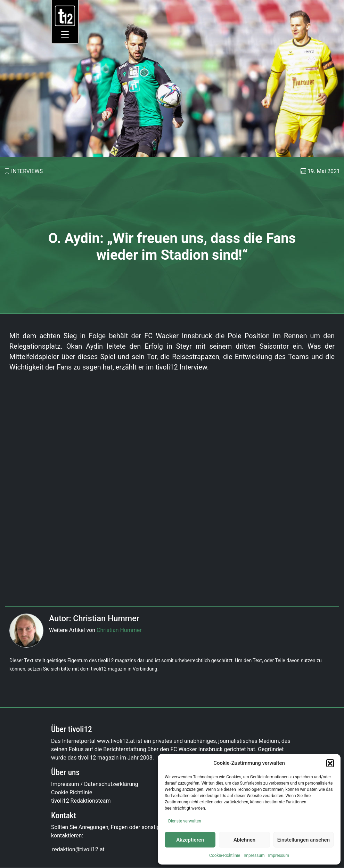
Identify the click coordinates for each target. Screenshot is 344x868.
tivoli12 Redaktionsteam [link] (81, 801)
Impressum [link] (254, 855)
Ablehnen (244, 840)
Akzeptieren (190, 840)
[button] (330, 763)
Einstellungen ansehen (304, 840)
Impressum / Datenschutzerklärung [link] (95, 784)
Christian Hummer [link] (119, 630)
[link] (65, 15)
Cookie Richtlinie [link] (72, 792)
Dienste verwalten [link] (185, 821)
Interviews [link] (27, 171)
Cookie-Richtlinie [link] (225, 855)
